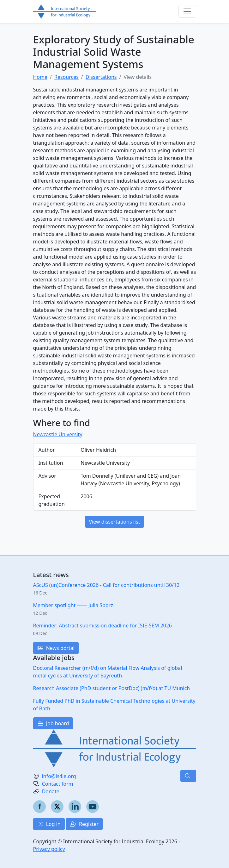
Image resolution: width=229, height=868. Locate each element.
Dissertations (101, 77)
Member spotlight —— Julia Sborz (73, 605)
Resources (66, 77)
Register (84, 824)
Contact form (58, 784)
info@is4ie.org (59, 776)
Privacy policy (49, 849)
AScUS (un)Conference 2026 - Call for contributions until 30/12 (106, 585)
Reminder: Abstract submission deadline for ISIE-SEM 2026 (103, 626)
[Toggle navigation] (187, 11)
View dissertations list (115, 522)
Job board (53, 723)
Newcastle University (58, 434)
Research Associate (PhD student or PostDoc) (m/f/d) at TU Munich (112, 688)
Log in (49, 824)
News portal (56, 648)
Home (40, 77)
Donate (51, 791)
